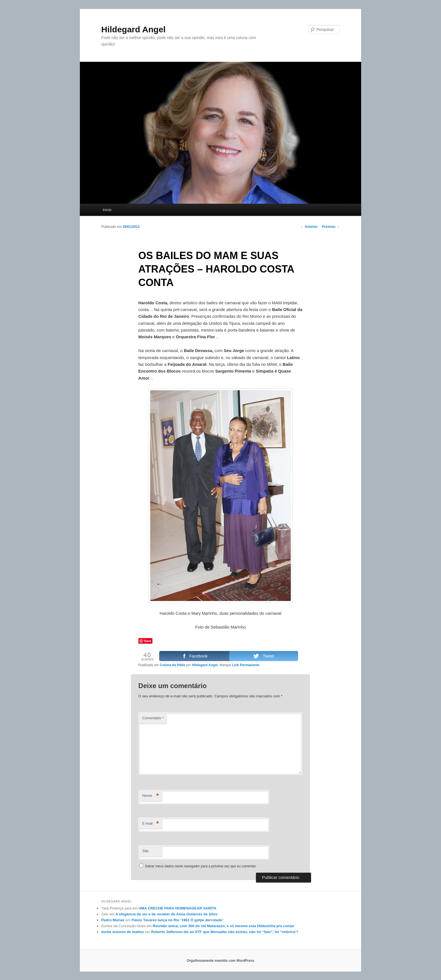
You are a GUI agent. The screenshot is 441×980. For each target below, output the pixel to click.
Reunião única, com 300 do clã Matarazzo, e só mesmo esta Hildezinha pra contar (224, 926)
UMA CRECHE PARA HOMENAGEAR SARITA (178, 908)
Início (107, 210)
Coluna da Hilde (173, 665)
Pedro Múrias (113, 920)
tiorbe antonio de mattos (123, 932)
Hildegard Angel (133, 29)
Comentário (153, 718)
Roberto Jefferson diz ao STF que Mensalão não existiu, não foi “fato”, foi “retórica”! (225, 932)
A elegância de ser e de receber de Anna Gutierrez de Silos (166, 914)
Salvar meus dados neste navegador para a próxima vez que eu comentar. (201, 866)
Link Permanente (246, 665)
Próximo (331, 227)
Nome (151, 796)
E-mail (151, 824)
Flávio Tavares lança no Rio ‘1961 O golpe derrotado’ (177, 920)
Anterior (309, 227)
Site (145, 851)
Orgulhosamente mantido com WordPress (220, 961)
